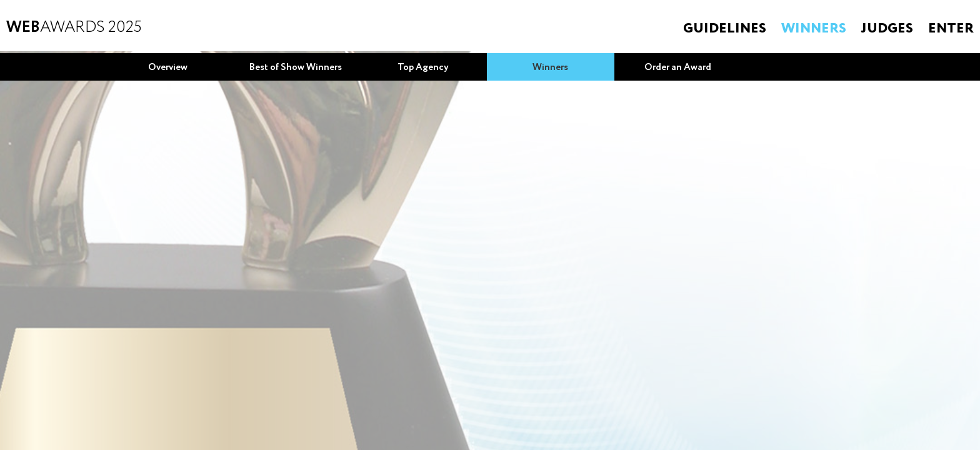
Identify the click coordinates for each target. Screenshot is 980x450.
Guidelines (725, 29)
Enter (951, 29)
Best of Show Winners (296, 67)
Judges (887, 29)
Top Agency (423, 67)
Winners (814, 29)
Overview (168, 67)
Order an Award (678, 67)
